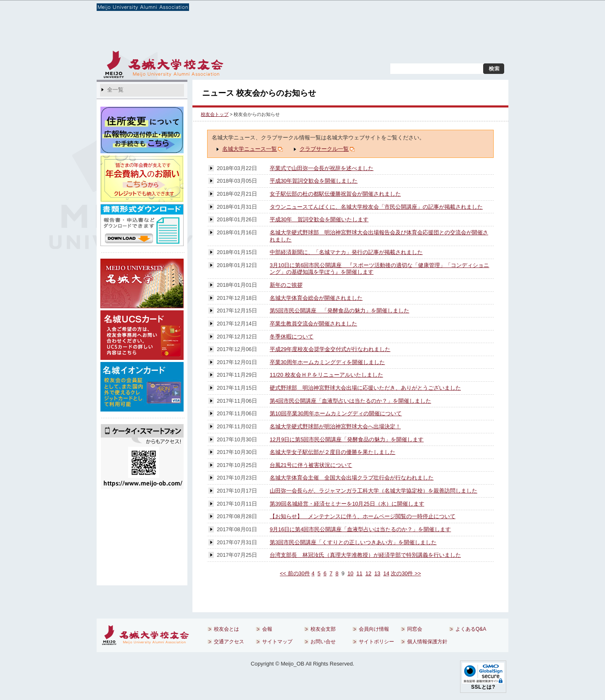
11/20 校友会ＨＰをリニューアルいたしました (326, 375)
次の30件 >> (406, 573)
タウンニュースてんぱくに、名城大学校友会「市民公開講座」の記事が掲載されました (376, 207)
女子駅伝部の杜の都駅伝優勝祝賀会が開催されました (335, 194)
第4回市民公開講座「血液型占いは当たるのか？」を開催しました (350, 401)
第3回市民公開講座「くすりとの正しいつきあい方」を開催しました (353, 542)
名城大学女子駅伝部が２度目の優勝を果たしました (333, 452)
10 (350, 573)
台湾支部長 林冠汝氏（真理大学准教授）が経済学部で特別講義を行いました (365, 555)
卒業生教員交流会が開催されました (313, 324)
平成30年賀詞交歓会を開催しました (314, 181)
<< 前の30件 (295, 573)
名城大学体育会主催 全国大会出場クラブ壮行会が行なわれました (352, 478)
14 (386, 573)
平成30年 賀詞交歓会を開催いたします (319, 219)
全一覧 (115, 90)
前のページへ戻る (233, 602)
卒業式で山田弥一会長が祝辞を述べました (322, 168)
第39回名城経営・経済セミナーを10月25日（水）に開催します (347, 504)
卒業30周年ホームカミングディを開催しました (327, 362)
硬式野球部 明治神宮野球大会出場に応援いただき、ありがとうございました (365, 388)
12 (368, 573)
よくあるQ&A (473, 34)
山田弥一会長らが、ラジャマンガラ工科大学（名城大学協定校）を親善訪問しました (374, 491)
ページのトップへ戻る (466, 602)
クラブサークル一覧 (324, 149)
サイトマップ (434, 57)
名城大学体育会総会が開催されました (316, 298)
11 (359, 573)
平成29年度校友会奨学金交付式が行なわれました (330, 349)
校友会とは (131, 34)
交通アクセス (389, 57)
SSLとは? (483, 687)
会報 (199, 34)
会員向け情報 (336, 34)
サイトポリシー (376, 642)
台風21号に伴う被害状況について (311, 465)
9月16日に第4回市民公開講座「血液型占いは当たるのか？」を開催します (360, 529)
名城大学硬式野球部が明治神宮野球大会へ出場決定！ (335, 426)
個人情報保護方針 (427, 642)
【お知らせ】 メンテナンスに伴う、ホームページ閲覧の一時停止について (363, 516)
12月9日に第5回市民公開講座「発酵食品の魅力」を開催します (347, 439)
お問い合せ (477, 57)
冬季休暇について (292, 337)
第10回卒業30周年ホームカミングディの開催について (336, 413)
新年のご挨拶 (286, 285)
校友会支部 (268, 34)
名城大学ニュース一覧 (250, 149)
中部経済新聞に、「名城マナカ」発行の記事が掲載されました (346, 252)
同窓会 (405, 34)
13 (377, 573)
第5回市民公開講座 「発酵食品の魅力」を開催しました (339, 311)
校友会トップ (215, 114)
